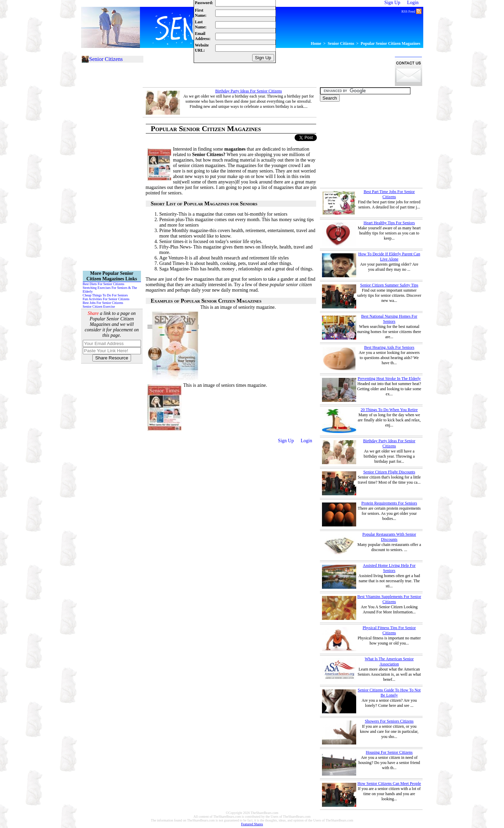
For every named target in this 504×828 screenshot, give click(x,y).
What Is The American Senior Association (389, 661)
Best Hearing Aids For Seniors (389, 347)
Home (316, 43)
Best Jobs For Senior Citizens (103, 303)
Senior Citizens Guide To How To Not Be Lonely (389, 693)
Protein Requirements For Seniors (389, 503)
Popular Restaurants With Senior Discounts (389, 537)
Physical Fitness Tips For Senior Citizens (389, 630)
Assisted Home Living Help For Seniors (389, 568)
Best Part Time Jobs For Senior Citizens (389, 194)
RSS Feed (411, 11)
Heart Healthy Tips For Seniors (389, 223)
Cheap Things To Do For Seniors (105, 295)
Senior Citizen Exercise (99, 307)
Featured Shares (252, 824)
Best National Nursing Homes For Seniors (389, 319)
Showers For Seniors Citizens (389, 721)
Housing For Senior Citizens (389, 752)
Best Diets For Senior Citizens (104, 284)
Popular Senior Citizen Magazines (391, 43)
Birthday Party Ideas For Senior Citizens (249, 91)
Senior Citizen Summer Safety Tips (389, 285)
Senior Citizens (341, 43)
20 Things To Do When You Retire (389, 410)
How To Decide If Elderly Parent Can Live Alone (389, 257)
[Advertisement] (267, 71)
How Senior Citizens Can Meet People (389, 784)
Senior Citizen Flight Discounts (389, 472)
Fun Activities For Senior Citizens (106, 299)
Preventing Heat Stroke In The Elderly (389, 379)
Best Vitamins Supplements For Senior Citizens (389, 599)
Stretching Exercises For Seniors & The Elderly (110, 290)
